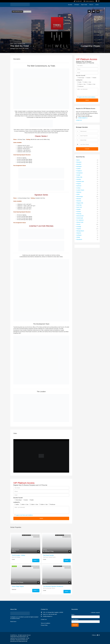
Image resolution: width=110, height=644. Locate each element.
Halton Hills (79, 177)
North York (79, 207)
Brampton (79, 162)
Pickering (79, 214)
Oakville (79, 209)
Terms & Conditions (45, 623)
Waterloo (79, 233)
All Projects (77, 5)
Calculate (87, 149)
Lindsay (79, 188)
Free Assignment (35, 535)
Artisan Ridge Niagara (18, 586)
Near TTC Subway (67, 537)
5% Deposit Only (36, 566)
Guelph (78, 175)
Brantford (79, 164)
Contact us (79, 120)
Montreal (79, 199)
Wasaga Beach (80, 231)
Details (36, 560)
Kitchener (79, 186)
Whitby (78, 237)
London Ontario (80, 190)
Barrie (78, 160)
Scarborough (80, 218)
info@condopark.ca (83, 118)
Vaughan (79, 229)
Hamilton (79, 179)
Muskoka (79, 201)
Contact (97, 5)
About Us (91, 5)
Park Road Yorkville (48, 555)
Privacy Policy (44, 625)
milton (78, 194)
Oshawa (79, 212)
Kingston (79, 184)
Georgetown (80, 173)
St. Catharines (80, 220)
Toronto (79, 224)
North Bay (79, 205)
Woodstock (79, 239)
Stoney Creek (80, 222)
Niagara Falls (80, 203)
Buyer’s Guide (84, 5)
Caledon (79, 169)
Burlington (79, 166)
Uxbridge (79, 227)
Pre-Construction (17, 12)
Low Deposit (27, 12)
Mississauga (80, 196)
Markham (79, 192)
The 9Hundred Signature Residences (53, 586)
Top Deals (70, 5)
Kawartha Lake (80, 181)
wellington (79, 235)
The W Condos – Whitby (18, 555)
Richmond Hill (80, 216)
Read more (13, 622)
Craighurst (79, 171)
